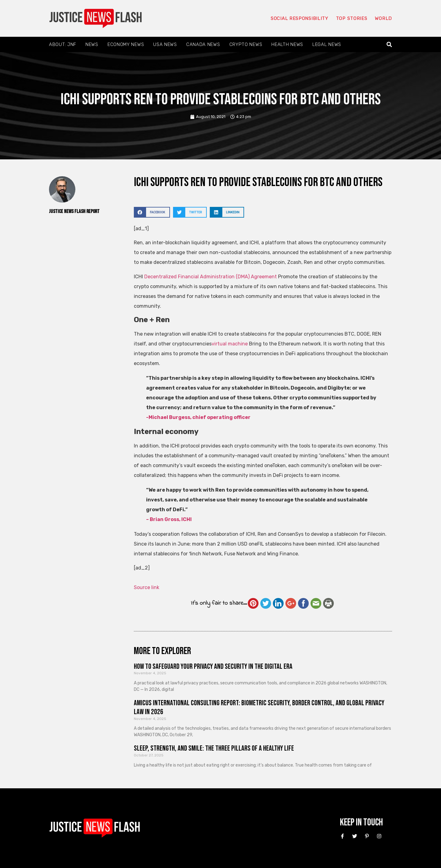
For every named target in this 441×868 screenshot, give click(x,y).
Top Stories (352, 18)
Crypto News (246, 44)
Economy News (126, 44)
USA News (165, 44)
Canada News (203, 44)
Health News (287, 44)
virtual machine (230, 344)
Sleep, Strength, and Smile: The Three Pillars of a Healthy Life (214, 748)
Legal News (327, 44)
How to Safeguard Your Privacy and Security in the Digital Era (213, 666)
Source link (147, 587)
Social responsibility (300, 18)
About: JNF (63, 44)
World (383, 18)
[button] (389, 45)
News (92, 44)
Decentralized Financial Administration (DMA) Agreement (211, 277)
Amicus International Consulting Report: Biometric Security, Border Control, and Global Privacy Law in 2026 (259, 707)
